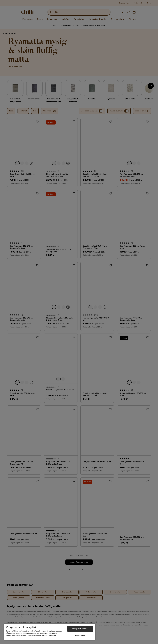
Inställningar (80, 636)
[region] (50, 632)
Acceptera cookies (80, 629)
